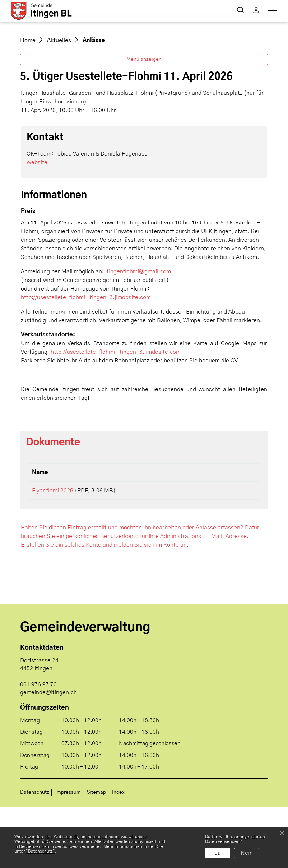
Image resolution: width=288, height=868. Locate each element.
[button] (242, 11)
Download (227, 551)
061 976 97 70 (38, 746)
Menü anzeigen (144, 118)
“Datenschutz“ (40, 851)
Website (41, 221)
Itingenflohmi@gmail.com (138, 330)
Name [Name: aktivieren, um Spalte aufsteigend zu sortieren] (40, 531)
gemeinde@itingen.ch (48, 754)
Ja (218, 853)
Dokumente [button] (53, 501)
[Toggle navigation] (271, 10)
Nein (247, 853)
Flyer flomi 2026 (53, 549)
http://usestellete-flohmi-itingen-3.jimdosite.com (89, 356)
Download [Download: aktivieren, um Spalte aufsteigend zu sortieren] (212, 531)
